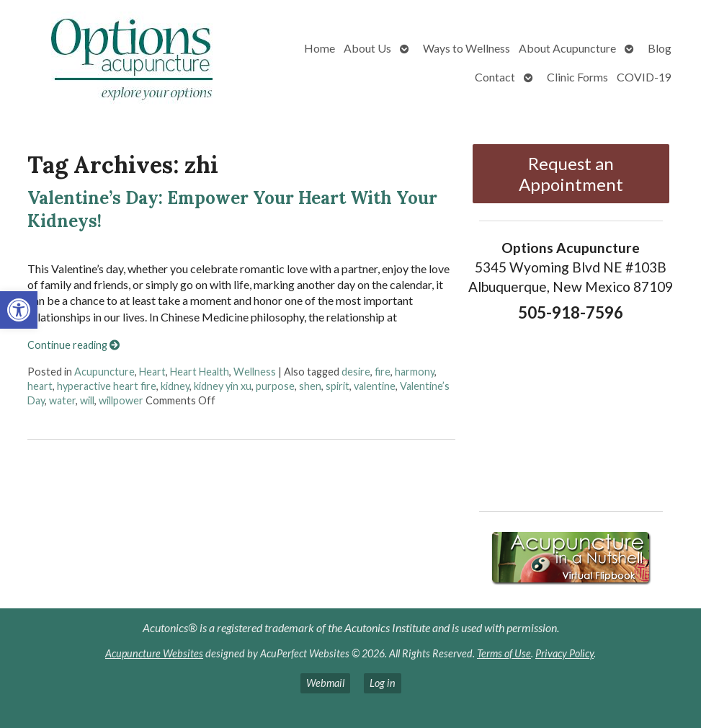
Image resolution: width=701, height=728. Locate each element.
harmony (415, 372)
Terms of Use (504, 653)
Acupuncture (104, 372)
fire (383, 372)
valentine (375, 386)
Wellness (255, 372)
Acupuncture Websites (154, 653)
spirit (338, 386)
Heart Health (200, 372)
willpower (121, 400)
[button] (19, 310)
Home (320, 48)
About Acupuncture (567, 48)
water (62, 400)
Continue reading (73, 345)
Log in (383, 683)
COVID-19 (644, 77)
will (87, 400)
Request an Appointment (571, 174)
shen (310, 386)
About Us (367, 48)
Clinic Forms (577, 77)
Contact (495, 77)
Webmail (325, 683)
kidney (175, 386)
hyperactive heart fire (107, 386)
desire (356, 372)
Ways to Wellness (466, 48)
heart (40, 386)
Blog (660, 48)
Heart (152, 372)
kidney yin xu (223, 386)
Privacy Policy (564, 653)
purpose (275, 386)
